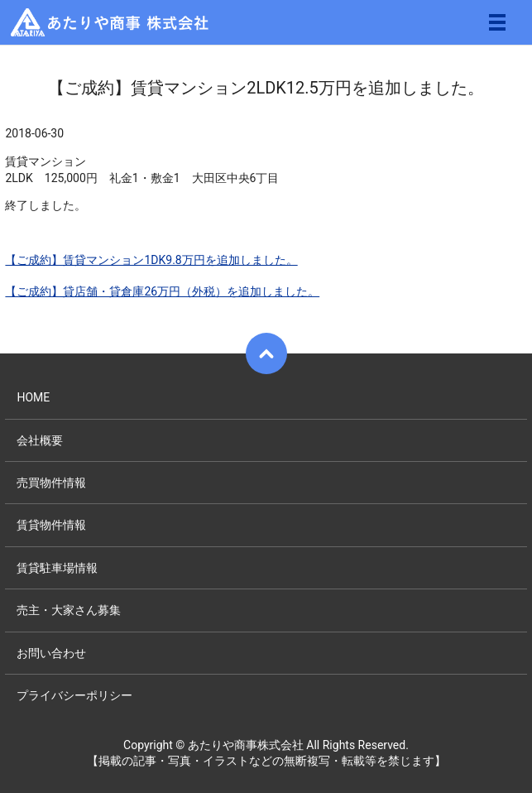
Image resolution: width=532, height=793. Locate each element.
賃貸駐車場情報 (57, 568)
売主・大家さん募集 (69, 610)
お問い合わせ (51, 653)
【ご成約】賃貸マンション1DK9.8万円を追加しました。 (151, 260)
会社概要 (40, 440)
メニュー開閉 (497, 22)
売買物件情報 (51, 483)
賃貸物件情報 (51, 525)
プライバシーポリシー (74, 695)
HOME (33, 397)
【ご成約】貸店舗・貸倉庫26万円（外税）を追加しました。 (162, 291)
